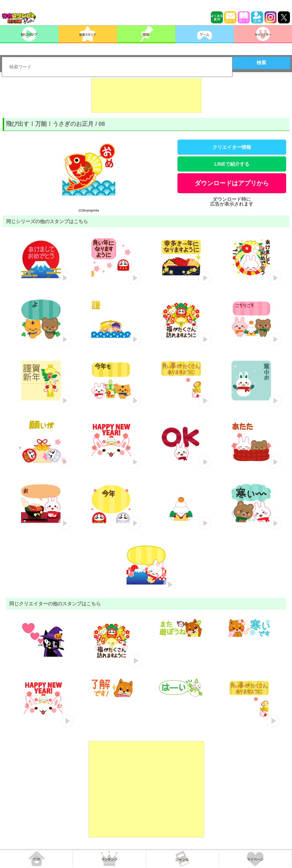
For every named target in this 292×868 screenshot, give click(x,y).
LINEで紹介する (232, 164)
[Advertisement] (146, 96)
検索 (261, 63)
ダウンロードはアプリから (232, 183)
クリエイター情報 (232, 147)
